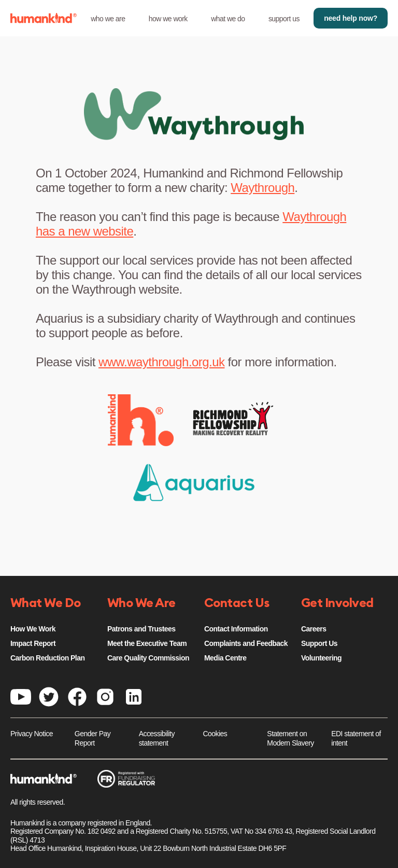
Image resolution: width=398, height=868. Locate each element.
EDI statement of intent (356, 738)
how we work (168, 19)
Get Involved (337, 603)
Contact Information (236, 629)
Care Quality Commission (148, 658)
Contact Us (237, 603)
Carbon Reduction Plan (47, 658)
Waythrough (262, 188)
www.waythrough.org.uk (161, 362)
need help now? (351, 18)
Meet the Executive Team (147, 643)
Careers (314, 629)
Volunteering (321, 658)
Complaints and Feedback (246, 643)
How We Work (33, 629)
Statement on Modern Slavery (290, 738)
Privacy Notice (32, 734)
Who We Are (141, 603)
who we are (108, 19)
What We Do (46, 603)
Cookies (215, 734)
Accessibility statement (157, 738)
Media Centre (225, 658)
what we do (228, 19)
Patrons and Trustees (141, 629)
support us (284, 19)
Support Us (319, 643)
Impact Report (33, 643)
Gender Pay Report (93, 738)
